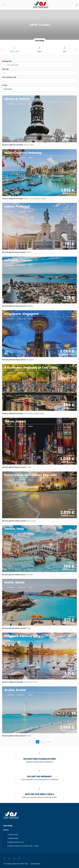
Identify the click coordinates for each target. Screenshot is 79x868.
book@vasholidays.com (16, 842)
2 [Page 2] (41, 742)
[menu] (77, 5)
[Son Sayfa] (49, 742)
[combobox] (39, 81)
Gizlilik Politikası (35, 864)
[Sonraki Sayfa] (45, 742)
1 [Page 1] (38, 742)
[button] (2, 49)
